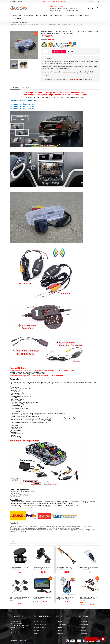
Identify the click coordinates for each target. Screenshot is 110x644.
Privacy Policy (38, 621)
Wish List (83, 630)
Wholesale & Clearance (74, 15)
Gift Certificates (62, 624)
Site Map (60, 633)
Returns (83, 627)
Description (15, 88)
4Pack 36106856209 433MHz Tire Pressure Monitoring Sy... (20, 598)
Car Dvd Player (41, 15)
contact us (76, 79)
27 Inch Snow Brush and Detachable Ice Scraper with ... (65, 568)
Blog (87, 15)
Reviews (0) (25, 88)
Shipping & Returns (40, 627)
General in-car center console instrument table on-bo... (42, 568)
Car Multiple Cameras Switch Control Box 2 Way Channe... (88, 598)
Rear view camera (26, 15)
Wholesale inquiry (47, 35)
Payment (37, 630)
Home (15, 15)
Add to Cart (59, 52)
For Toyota (25, 23)
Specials (60, 630)
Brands (60, 621)
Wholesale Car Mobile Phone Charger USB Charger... (65, 598)
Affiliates (60, 627)
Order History (85, 624)
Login (91, 2)
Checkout (19, 2)
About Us (14, 630)
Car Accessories (56, 15)
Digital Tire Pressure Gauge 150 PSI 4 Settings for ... (89, 568)
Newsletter (84, 633)
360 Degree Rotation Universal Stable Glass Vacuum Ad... (19, 568)
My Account (13, 2)
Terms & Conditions (40, 624)
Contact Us (17, 19)
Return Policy (38, 633)
